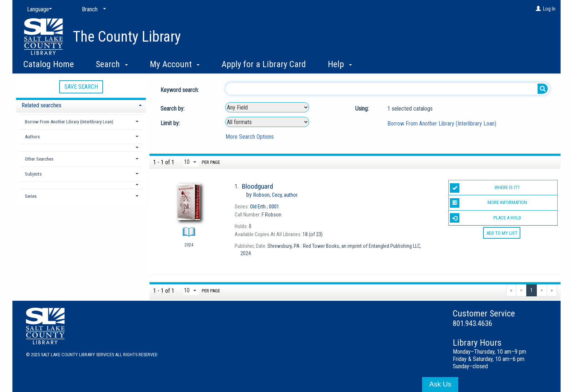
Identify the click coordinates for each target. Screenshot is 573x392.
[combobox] (267, 107)
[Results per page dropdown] (191, 162)
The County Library (127, 37)
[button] (81, 148)
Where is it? (485, 188)
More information (488, 203)
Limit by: (171, 123)
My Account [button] (175, 64)
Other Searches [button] (39, 159)
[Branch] (92, 9)
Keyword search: (180, 90)
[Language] (38, 9)
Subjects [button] (33, 174)
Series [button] (31, 196)
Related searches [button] (41, 105)
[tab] (81, 105)
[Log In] (538, 9)
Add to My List (502, 233)
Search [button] (112, 64)
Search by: (173, 109)
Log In (549, 9)
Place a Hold (485, 218)
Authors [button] (32, 137)
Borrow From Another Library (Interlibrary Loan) (442, 124)
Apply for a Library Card (264, 64)
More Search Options (250, 137)
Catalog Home (49, 64)
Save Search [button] (81, 87)
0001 (265, 207)
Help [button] (340, 64)
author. (276, 195)
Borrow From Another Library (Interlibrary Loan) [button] (69, 122)
